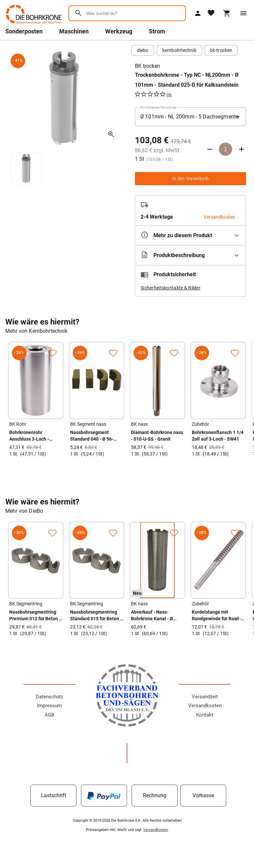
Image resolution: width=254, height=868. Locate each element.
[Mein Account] (198, 13)
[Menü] (243, 13)
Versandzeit (205, 697)
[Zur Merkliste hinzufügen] (52, 353)
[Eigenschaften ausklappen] (190, 235)
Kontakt (205, 715)
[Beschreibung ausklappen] (190, 255)
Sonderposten (24, 31)
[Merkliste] (211, 13)
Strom (157, 31)
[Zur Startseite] (33, 25)
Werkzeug (119, 31)
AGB (49, 715)
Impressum (49, 706)
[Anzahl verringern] (210, 149)
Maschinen (74, 31)
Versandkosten (205, 706)
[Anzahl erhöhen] (241, 149)
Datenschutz (49, 697)
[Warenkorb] (227, 13)
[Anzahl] (226, 149)
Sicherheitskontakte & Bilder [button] (170, 288)
